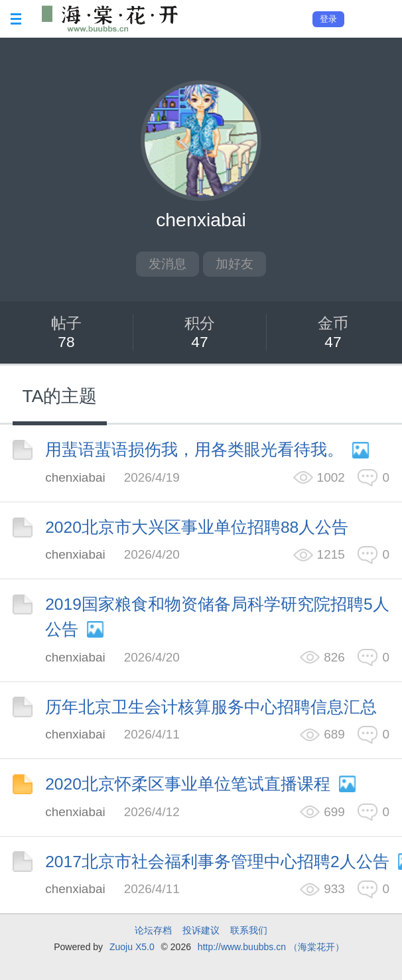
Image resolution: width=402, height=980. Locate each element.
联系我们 (249, 930)
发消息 (167, 264)
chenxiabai (75, 477)
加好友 (234, 264)
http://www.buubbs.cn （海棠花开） (271, 947)
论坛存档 (153, 930)
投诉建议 (201, 930)
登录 (328, 19)
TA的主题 (60, 396)
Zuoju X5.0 (132, 947)
